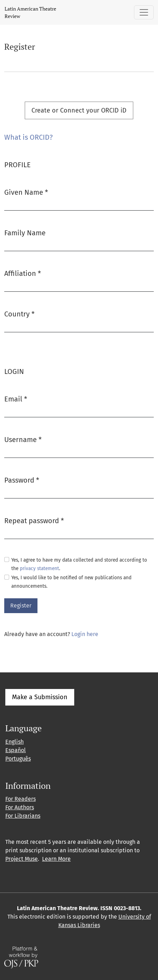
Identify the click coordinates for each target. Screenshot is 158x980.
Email (16, 398)
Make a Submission (40, 697)
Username (23, 439)
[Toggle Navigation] (144, 12)
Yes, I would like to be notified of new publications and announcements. (71, 582)
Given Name (26, 192)
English (14, 742)
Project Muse (22, 859)
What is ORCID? (28, 137)
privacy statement (39, 568)
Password (22, 480)
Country (19, 313)
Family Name (25, 233)
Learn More (56, 859)
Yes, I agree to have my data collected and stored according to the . (79, 564)
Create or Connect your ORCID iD (79, 110)
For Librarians (23, 816)
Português (18, 759)
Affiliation (23, 273)
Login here (85, 634)
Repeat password (34, 520)
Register (21, 606)
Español (16, 750)
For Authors (20, 807)
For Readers (21, 799)
